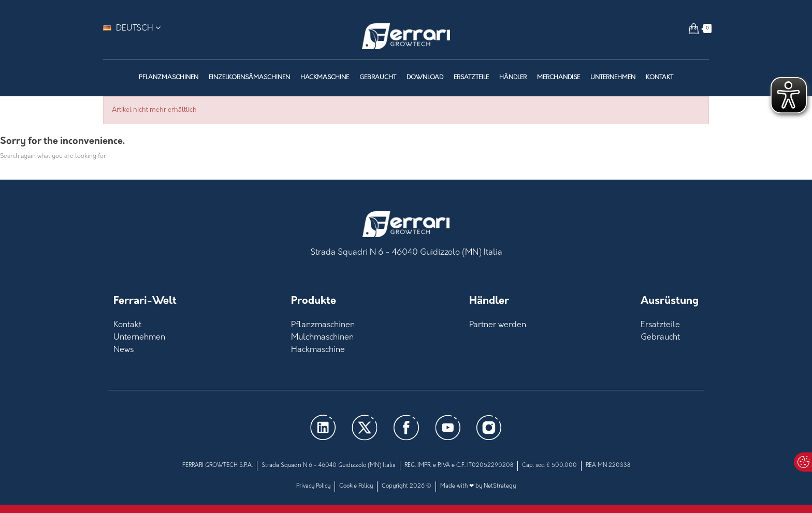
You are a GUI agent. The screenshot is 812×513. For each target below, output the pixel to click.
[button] (694, 28)
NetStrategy (500, 486)
